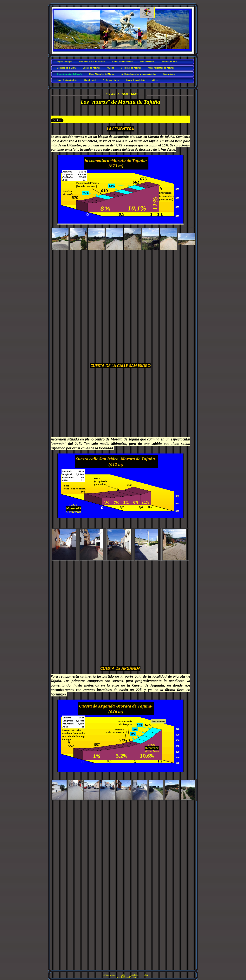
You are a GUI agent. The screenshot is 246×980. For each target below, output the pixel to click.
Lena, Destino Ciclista (67, 80)
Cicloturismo (169, 74)
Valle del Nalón (147, 62)
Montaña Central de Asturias (92, 62)
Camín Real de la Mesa (123, 62)
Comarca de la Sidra (66, 68)
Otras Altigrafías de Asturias (161, 68)
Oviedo (111, 68)
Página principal (65, 62)
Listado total (90, 80)
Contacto (135, 975)
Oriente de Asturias (92, 68)
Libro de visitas (109, 975)
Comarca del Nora (169, 62)
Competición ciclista (136, 80)
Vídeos (155, 80)
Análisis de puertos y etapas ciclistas (139, 74)
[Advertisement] (121, 401)
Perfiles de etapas (111, 80)
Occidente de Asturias (131, 68)
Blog (146, 975)
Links (123, 975)
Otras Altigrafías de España (70, 74)
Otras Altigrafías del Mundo (102, 74)
